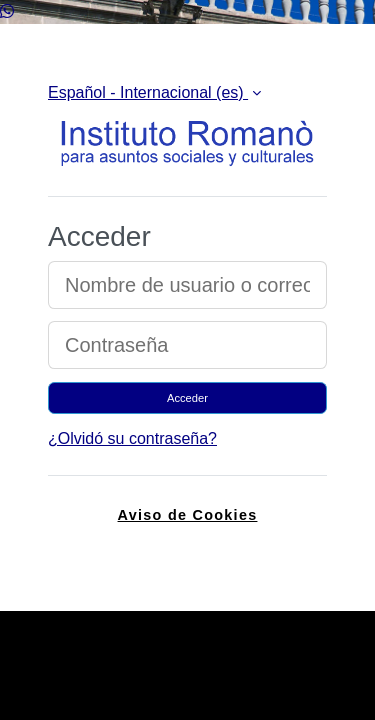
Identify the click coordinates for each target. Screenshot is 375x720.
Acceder (187, 398)
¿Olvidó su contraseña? (132, 438)
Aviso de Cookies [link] (188, 515)
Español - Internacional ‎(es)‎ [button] (148, 92)
